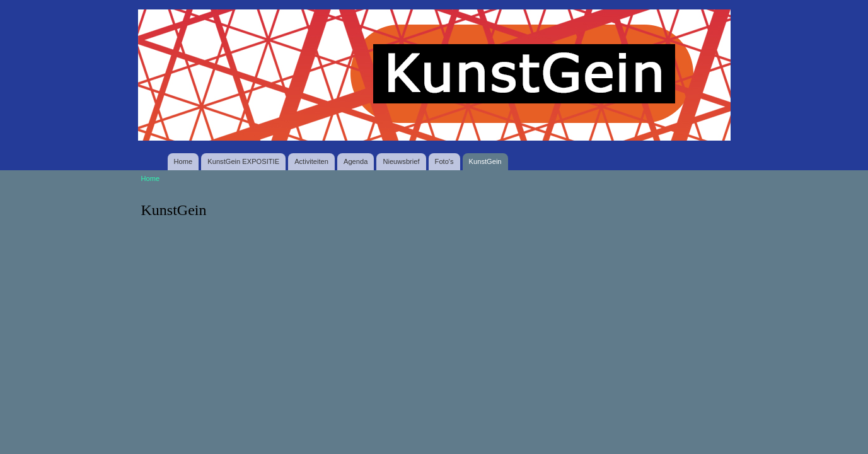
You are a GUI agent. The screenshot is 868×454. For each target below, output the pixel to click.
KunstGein (485, 161)
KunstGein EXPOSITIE (243, 161)
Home (183, 161)
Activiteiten (311, 161)
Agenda (356, 161)
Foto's (444, 161)
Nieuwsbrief (401, 161)
